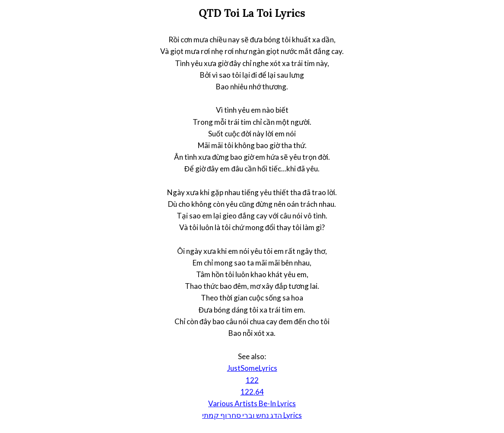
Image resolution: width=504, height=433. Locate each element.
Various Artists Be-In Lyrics (252, 403)
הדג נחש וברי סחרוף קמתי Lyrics (252, 415)
